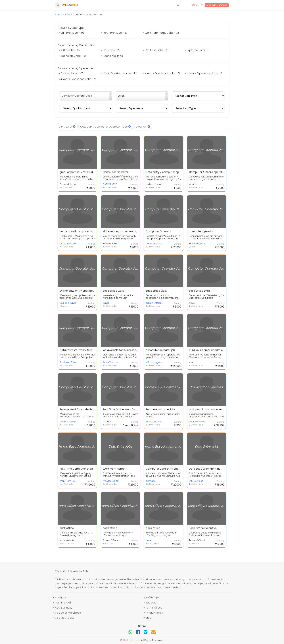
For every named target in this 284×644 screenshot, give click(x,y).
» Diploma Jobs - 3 (197, 50)
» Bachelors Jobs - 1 (114, 56)
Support (151, 603)
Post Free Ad (63, 603)
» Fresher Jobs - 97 (71, 73)
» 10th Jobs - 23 (111, 50)
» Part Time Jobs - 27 (114, 33)
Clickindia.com (131, 640)
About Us (61, 598)
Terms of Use (154, 608)
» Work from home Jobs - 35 (161, 33)
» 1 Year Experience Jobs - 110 (119, 73)
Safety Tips (153, 598)
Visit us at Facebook (68, 613)
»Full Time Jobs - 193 (71, 33)
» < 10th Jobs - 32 (69, 50)
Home (59, 15)
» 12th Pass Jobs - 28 (156, 50)
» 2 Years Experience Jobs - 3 (161, 73)
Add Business (64, 608)
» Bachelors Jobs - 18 (72, 56)
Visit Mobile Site (65, 618)
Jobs (67, 15)
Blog (149, 618)
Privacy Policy (154, 613)
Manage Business (217, 5)
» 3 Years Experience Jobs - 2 (203, 73)
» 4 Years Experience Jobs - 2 (77, 79)
